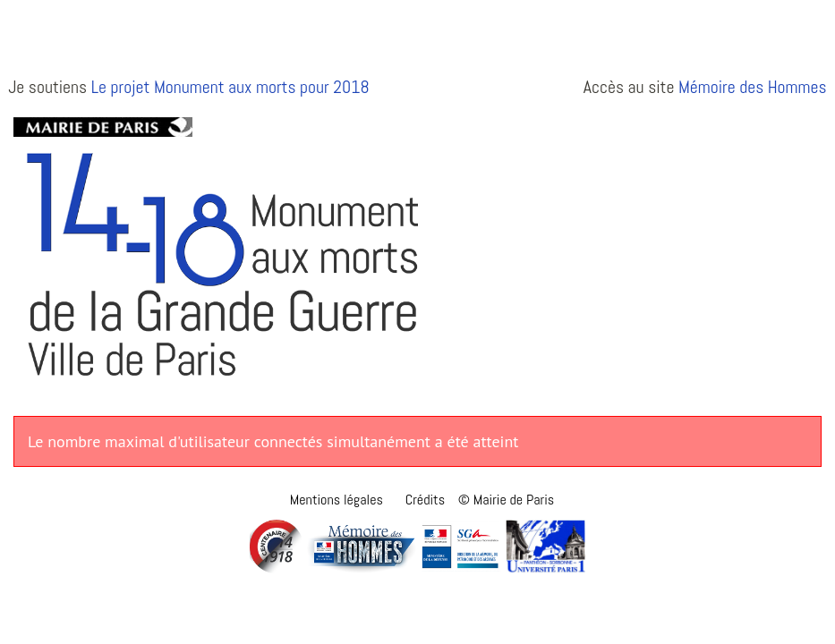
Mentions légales (337, 500)
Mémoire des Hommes (753, 87)
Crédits (425, 500)
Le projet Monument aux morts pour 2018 (230, 87)
